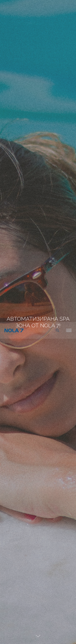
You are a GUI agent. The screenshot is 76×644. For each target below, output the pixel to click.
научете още (52, 636)
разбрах (19, 636)
